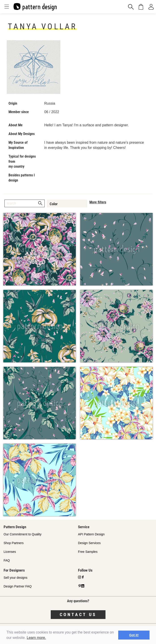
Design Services (89, 543)
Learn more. (36, 638)
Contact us (78, 614)
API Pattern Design (91, 534)
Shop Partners (14, 543)
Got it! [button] (134, 635)
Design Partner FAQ (18, 586)
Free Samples (88, 552)
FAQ (7, 560)
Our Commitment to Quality (23, 534)
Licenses (10, 552)
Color (54, 204)
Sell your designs (16, 578)
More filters (98, 202)
